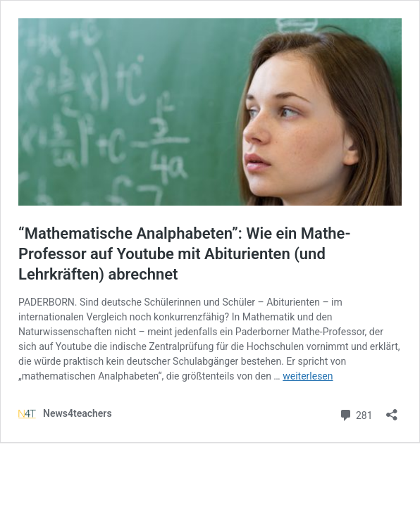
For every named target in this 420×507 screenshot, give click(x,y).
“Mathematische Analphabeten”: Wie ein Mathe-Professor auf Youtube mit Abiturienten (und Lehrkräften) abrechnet (185, 254)
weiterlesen (308, 376)
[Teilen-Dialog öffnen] (392, 410)
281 (356, 414)
